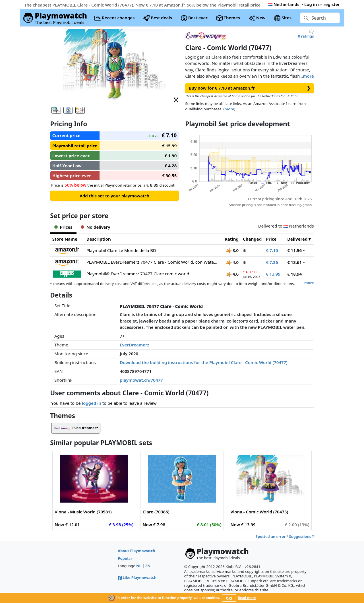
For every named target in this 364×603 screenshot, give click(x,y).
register (332, 4)
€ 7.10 (272, 250)
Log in (311, 4)
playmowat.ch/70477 (141, 380)
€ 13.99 (273, 274)
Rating (232, 239)
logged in (92, 403)
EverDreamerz (135, 345)
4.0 (232, 262)
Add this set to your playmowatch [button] (114, 196)
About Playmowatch (136, 551)
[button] (176, 99)
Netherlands (284, 4)
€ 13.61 (294, 262)
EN (148, 566)
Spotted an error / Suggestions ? (285, 536)
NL (139, 566)
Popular (125, 558)
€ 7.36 (272, 262)
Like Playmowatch (137, 577)
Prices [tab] (63, 227)
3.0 (232, 250)
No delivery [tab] (95, 227)
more (308, 76)
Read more (247, 598)
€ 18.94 (294, 274)
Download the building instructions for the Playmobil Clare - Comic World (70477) (204, 362)
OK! (229, 598)
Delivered (297, 239)
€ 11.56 (294, 250)
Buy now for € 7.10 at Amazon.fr (250, 88)
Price (271, 239)
